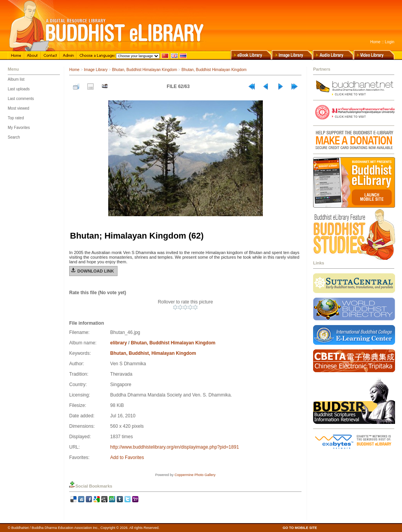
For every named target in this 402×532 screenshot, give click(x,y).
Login (390, 42)
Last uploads (19, 89)
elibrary (118, 343)
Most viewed (19, 108)
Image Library (96, 70)
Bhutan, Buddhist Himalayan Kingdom (145, 70)
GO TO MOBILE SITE (300, 528)
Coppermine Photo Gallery (195, 475)
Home (376, 42)
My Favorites (19, 128)
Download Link (96, 271)
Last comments (21, 99)
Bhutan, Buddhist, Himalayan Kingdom (153, 353)
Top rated (16, 118)
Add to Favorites (127, 457)
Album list (16, 79)
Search (14, 137)
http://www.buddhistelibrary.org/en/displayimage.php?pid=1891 (175, 447)
